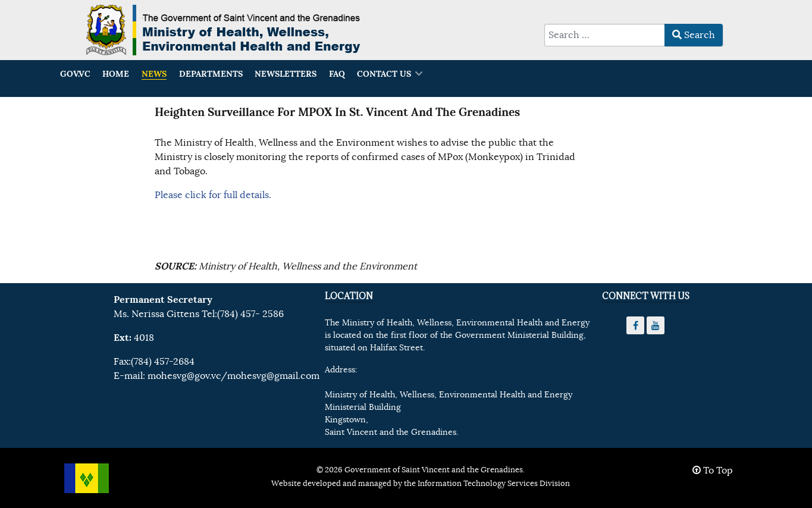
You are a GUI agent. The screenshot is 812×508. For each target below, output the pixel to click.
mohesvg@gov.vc (184, 376)
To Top (713, 471)
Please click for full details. (213, 195)
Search (694, 35)
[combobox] (605, 35)
